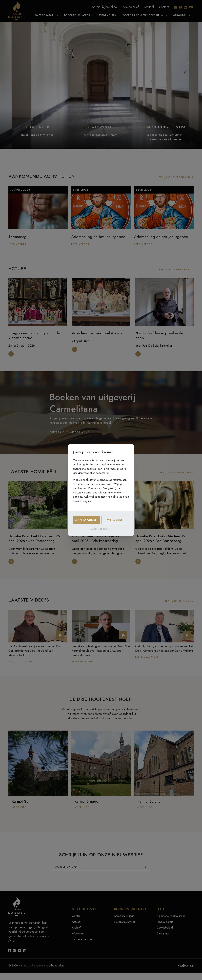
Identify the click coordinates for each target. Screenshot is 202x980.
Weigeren (115, 520)
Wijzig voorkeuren (101, 529)
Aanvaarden (86, 520)
